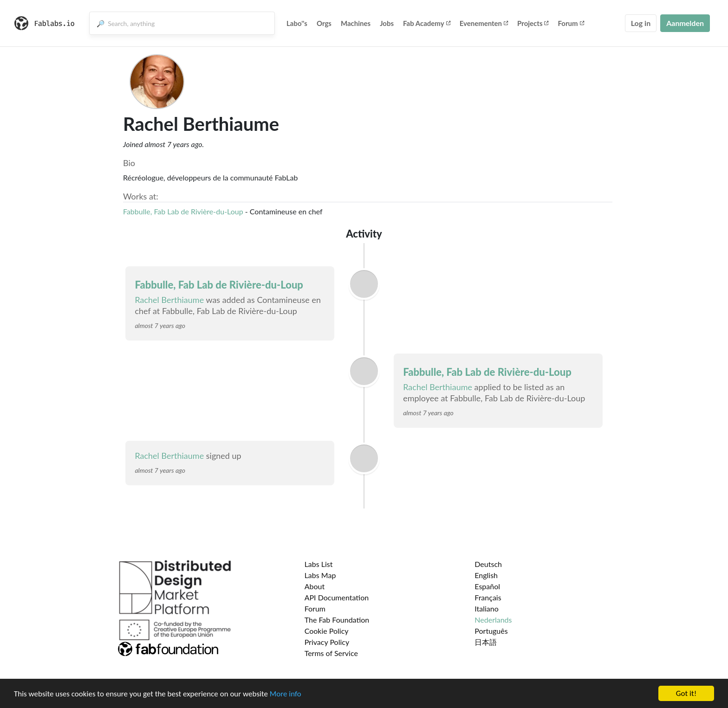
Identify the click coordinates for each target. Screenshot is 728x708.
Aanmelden (685, 23)
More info (286, 695)
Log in (641, 23)
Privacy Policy (327, 642)
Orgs (324, 23)
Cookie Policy (327, 631)
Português (491, 631)
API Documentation (337, 597)
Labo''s (297, 23)
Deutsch (488, 564)
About (315, 586)
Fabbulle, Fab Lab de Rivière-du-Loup (183, 211)
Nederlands (493, 620)
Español (487, 586)
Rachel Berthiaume (169, 300)
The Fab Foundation (337, 620)
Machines (356, 23)
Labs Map (320, 575)
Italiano (487, 608)
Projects (533, 23)
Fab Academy (427, 23)
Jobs (387, 23)
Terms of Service (331, 653)
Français (488, 597)
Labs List (319, 564)
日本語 (486, 642)
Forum (571, 23)
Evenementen (484, 23)
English (486, 575)
